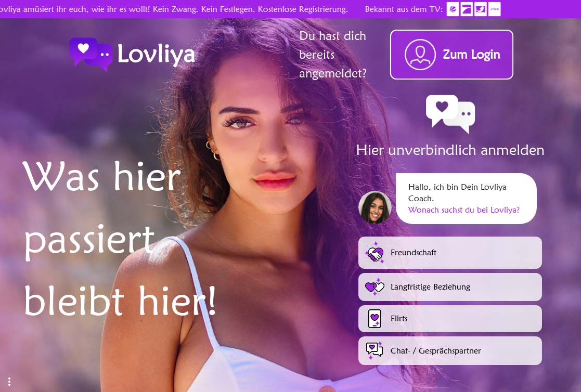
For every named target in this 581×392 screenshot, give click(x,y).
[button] (9, 382)
